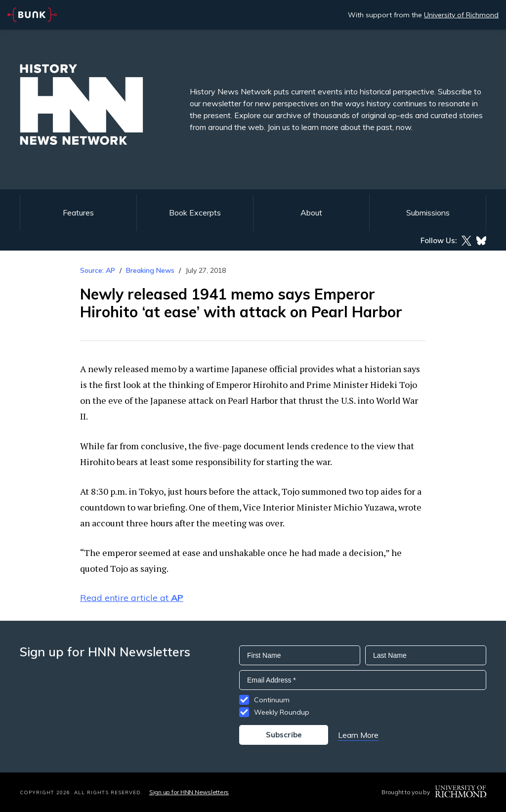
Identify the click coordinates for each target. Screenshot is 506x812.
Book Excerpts (195, 213)
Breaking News (150, 270)
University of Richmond (461, 15)
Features (78, 213)
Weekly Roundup (282, 712)
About (311, 213)
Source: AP (98, 270)
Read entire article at (132, 598)
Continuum (272, 700)
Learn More (358, 735)
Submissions (428, 213)
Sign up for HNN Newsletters (189, 792)
